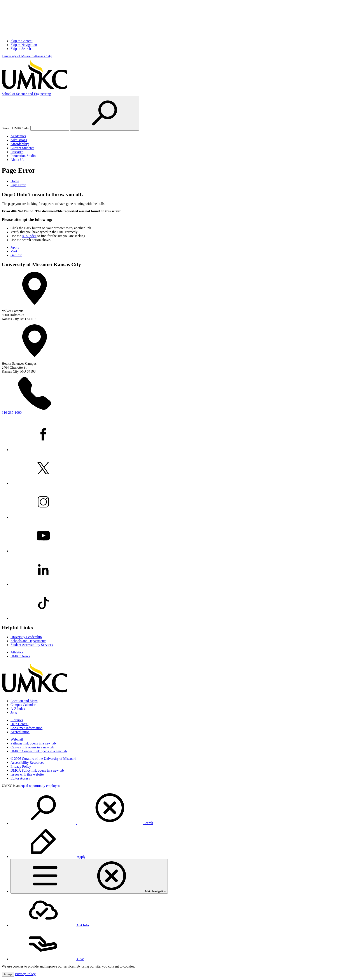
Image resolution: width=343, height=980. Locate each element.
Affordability (20, 144)
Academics (18, 136)
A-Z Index (29, 236)
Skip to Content (21, 41)
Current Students (22, 148)
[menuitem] (176, 808)
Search (82, 823)
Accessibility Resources (27, 763)
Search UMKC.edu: (16, 128)
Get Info (16, 255)
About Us (17, 160)
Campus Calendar (23, 705)
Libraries (17, 720)
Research (17, 152)
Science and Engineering (26, 94)
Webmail (17, 739)
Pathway (33, 743)
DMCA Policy (37, 770)
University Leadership (26, 637)
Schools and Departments (28, 641)
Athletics (17, 652)
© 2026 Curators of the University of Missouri (43, 759)
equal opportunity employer (40, 786)
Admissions (19, 140)
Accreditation (20, 732)
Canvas (32, 747)
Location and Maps (24, 701)
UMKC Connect (39, 751)
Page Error (18, 185)
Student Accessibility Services (32, 645)
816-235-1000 (12, 413)
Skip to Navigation (24, 45)
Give (47, 959)
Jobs (14, 713)
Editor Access (20, 778)
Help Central (19, 724)
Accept (8, 974)
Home (15, 181)
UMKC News (20, 656)
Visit (14, 251)
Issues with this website (27, 774)
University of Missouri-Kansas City (27, 56)
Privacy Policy (21, 766)
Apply (15, 247)
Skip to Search (21, 49)
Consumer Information (26, 728)
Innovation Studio (23, 156)
